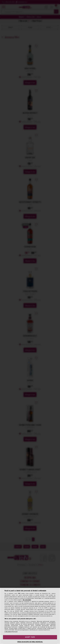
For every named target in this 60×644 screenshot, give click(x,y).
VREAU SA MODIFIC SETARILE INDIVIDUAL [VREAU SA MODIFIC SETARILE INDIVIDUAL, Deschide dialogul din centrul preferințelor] (30, 642)
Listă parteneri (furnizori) (11, 632)
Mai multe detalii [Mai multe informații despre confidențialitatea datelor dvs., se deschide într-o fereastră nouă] (27, 600)
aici (5, 611)
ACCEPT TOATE (30, 637)
